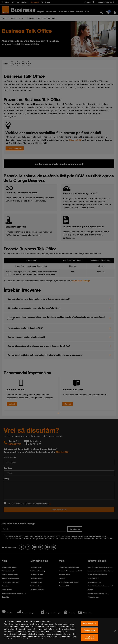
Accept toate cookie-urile (90, 640)
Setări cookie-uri (89, 626)
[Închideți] (115, 633)
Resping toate (89, 633)
